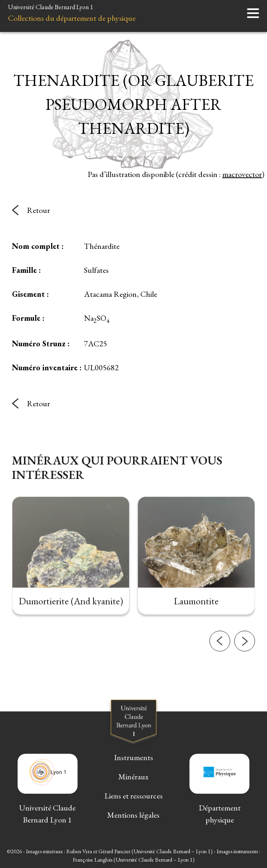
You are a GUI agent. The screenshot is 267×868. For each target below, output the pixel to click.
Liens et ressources (133, 796)
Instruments (133, 757)
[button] (220, 651)
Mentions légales (133, 815)
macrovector (242, 174)
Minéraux (133, 777)
